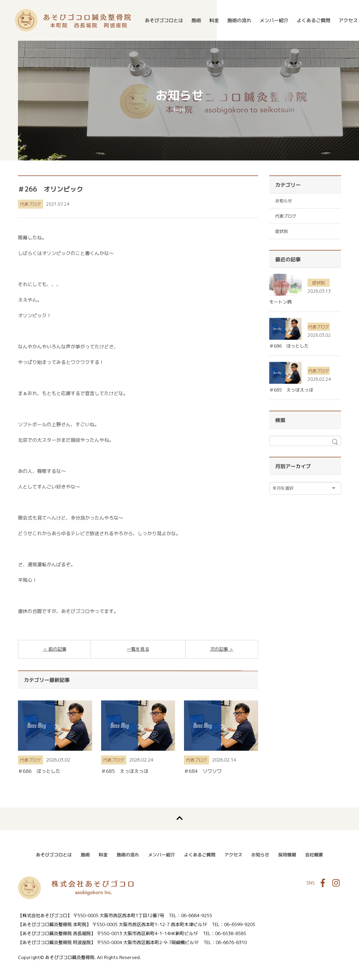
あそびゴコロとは (164, 20)
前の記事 (57, 649)
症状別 (282, 231)
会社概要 (314, 855)
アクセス (233, 855)
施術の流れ (239, 20)
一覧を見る (138, 649)
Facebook (323, 883)
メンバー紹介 (274, 20)
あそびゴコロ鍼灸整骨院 (73, 20)
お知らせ (284, 201)
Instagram (336, 883)
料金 (214, 20)
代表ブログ (31, 204)
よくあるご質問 (314, 20)
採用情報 (287, 855)
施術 (196, 20)
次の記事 (220, 649)
